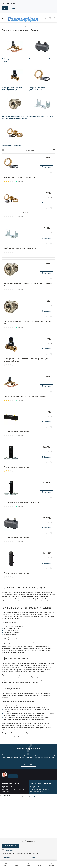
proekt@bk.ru (9, 850)
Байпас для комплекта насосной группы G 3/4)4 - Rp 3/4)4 (25, 396)
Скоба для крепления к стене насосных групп (20, 248)
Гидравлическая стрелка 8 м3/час (16, 432)
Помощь (32, 857)
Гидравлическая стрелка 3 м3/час (16, 538)
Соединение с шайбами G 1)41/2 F (16, 213)
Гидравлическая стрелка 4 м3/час (16, 573)
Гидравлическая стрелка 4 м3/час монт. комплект (22, 502)
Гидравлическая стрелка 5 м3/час (16, 467)
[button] (23, 796)
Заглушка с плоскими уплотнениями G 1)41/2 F (21, 177)
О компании (6, 857)
